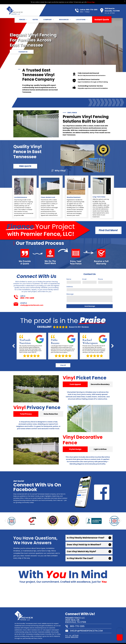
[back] (13, 346)
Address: (70, 287)
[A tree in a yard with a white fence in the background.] (31, 597)
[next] (113, 346)
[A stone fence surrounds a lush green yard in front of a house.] (94, 597)
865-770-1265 (92, 5)
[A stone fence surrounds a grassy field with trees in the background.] (52, 597)
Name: (69, 279)
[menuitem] (23, 15)
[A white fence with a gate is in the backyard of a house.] (73, 597)
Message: (70, 294)
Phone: (101, 279)
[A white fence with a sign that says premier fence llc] (115, 597)
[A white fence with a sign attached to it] (10, 597)
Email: (84, 279)
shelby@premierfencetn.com (32, 305)
